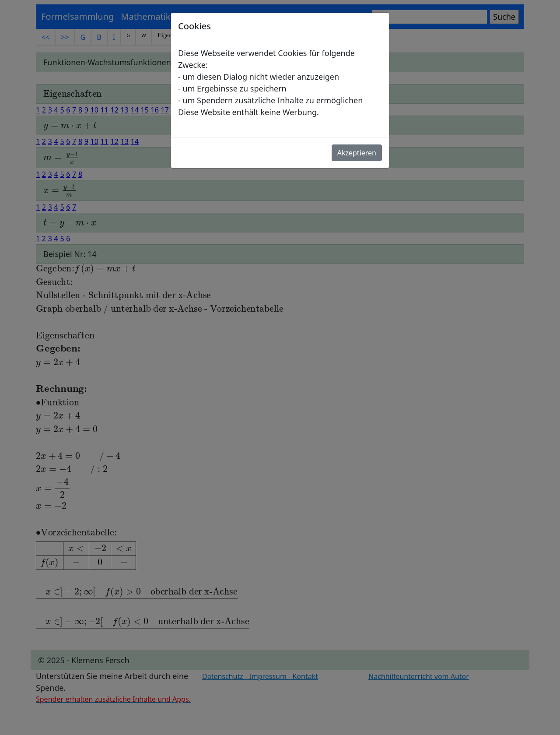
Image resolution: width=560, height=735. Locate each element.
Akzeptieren (357, 153)
